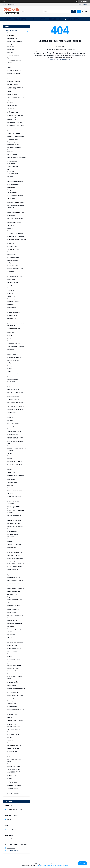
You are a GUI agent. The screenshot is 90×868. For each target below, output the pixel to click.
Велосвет (10, 542)
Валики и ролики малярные (15, 623)
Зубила (10, 754)
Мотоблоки (11, 33)
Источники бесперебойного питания (15, 219)
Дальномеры (11, 198)
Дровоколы (11, 225)
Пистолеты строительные (15, 277)
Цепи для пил (11, 743)
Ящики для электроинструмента (13, 173)
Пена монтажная (12, 651)
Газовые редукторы (13, 610)
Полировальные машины (15, 41)
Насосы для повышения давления (14, 148)
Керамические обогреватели (16, 125)
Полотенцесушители (13, 184)
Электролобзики (12, 105)
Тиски (9, 371)
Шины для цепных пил (14, 767)
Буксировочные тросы (14, 575)
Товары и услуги (20, 19)
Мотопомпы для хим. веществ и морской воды (17, 240)
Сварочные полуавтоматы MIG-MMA (17, 158)
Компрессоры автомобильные (16, 429)
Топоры (10, 446)
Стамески (10, 293)
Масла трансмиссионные (15, 566)
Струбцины (11, 271)
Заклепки (10, 740)
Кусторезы (10, 421)
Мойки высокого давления (15, 76)
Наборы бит (11, 333)
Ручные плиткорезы (13, 735)
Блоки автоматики (13, 231)
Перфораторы (12, 44)
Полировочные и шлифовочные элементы (17, 450)
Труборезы (11, 291)
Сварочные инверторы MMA (16, 97)
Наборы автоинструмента (15, 491)
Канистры (10, 459)
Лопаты (10, 712)
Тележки (10, 453)
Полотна (10, 335)
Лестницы (10, 210)
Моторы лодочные (13, 561)
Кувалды (10, 285)
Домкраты (10, 494)
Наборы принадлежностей (15, 695)
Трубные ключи (12, 288)
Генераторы (11, 49)
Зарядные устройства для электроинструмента (15, 116)
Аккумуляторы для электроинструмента (13, 112)
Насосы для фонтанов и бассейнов (14, 606)
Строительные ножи (13, 302)
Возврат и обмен (55, 19)
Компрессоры (11, 215)
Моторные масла (12, 646)
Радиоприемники (12, 685)
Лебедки (10, 632)
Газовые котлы (12, 612)
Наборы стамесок (13, 355)
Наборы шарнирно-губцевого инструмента (16, 325)
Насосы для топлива (13, 640)
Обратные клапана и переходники (13, 535)
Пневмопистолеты (13, 572)
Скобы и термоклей (13, 748)
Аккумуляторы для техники (15, 415)
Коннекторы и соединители (15, 526)
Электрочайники (12, 791)
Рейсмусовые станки (13, 693)
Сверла (10, 717)
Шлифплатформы (13, 764)
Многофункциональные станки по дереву (16, 689)
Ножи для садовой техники (15, 402)
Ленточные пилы (12, 594)
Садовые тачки (12, 384)
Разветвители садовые (14, 746)
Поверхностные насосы (14, 145)
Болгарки (10, 52)
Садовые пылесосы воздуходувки (13, 380)
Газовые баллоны (13, 467)
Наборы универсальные (14, 263)
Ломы (9, 321)
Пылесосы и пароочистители (16, 499)
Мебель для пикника (13, 423)
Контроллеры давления (14, 128)
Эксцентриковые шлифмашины (12, 163)
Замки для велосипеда (14, 544)
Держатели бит (12, 704)
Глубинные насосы (13, 120)
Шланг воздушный (13, 434)
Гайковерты (11, 152)
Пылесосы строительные (15, 553)
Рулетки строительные (14, 313)
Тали (9, 602)
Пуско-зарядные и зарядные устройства (16, 206)
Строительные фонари (14, 496)
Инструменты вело (13, 529)
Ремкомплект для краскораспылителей (13, 725)
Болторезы (11, 349)
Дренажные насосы (13, 169)
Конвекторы (11, 131)
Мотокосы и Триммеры (14, 82)
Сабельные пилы (12, 155)
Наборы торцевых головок (15, 268)
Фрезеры (10, 100)
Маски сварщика (12, 426)
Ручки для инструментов (15, 461)
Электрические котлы (14, 539)
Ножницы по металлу (14, 274)
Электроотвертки (12, 472)
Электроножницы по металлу (16, 179)
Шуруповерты (11, 58)
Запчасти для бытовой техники (14, 61)
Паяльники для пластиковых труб (16, 476)
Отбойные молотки (13, 79)
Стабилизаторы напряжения (16, 236)
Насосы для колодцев (14, 523)
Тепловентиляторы (13, 166)
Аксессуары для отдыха (15, 464)
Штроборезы (11, 480)
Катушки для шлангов (14, 597)
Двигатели (10, 228)
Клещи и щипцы (12, 255)
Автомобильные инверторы (15, 615)
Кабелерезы (11, 352)
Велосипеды (11, 187)
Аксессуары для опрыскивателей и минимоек (16, 406)
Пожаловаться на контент (44, 866)
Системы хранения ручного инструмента (15, 721)
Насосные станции (13, 84)
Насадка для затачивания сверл (15, 442)
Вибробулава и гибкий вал (15, 674)
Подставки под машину (14, 629)
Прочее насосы (12, 547)
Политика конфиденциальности (60, 866)
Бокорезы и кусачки (13, 257)
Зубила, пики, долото (14, 729)
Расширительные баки (14, 578)
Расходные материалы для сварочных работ (15, 438)
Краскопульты (11, 103)
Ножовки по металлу (13, 360)
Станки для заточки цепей (15, 600)
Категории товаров (11, 30)
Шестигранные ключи (13, 715)
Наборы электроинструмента (16, 558)
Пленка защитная (12, 732)
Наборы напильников (14, 363)
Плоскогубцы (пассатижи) (15, 341)
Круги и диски (11, 701)
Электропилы (11, 92)
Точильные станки (13, 586)
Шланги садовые (12, 246)
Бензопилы (11, 47)
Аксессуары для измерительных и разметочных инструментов (17, 202)
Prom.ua (53, 864)
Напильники (11, 304)
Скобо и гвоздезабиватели (15, 182)
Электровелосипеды (13, 583)
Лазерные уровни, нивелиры (15, 196)
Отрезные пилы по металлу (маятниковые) (15, 88)
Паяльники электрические (15, 785)
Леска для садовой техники (15, 409)
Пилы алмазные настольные (16, 564)
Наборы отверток (12, 260)
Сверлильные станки (13, 390)
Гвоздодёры (11, 377)
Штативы (10, 778)
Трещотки (10, 310)
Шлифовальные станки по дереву (15, 677)
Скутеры (10, 637)
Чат (82, 863)
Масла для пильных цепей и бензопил (16, 511)
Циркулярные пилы (13, 38)
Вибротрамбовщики (13, 794)
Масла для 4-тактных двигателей (14, 507)
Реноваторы (11, 176)
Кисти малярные (12, 621)
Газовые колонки (12, 618)
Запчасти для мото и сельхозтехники (13, 660)
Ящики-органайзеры (13, 266)
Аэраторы (10, 485)
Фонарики (10, 518)
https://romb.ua (11, 848)
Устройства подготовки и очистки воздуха (15, 782)
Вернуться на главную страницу (60, 60)
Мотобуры (10, 387)
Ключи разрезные (12, 706)
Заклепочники (11, 296)
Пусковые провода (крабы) (15, 580)
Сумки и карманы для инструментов (14, 329)
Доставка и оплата (72, 19)
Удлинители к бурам (13, 399)
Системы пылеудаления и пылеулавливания (15, 682)
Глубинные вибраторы (14, 671)
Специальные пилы (13, 282)
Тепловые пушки (12, 193)
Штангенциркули (12, 315)
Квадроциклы (11, 634)
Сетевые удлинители (13, 249)
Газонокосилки (12, 65)
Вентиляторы (11, 698)
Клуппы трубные (12, 751)
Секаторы (10, 418)
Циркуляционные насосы (15, 190)
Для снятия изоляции (13, 344)
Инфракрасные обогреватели (16, 122)
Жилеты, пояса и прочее (14, 515)
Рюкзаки (10, 369)
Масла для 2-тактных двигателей (14, 503)
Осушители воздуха (13, 550)
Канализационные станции (15, 643)
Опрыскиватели (12, 412)
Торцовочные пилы (13, 108)
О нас (33, 19)
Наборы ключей (12, 307)
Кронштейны (11, 626)
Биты (9, 757)
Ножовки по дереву (13, 299)
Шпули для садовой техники (16, 709)
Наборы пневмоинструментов (16, 589)
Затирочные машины (13, 668)
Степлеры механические (14, 357)
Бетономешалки (12, 456)
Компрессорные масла (14, 648)
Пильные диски (12, 775)
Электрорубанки (12, 94)
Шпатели (10, 737)
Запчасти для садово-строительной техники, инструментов (14, 771)
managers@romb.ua (12, 851)
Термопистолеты (12, 482)
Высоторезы (11, 488)
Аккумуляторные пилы (14, 134)
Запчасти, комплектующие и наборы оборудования (15, 665)
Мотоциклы (11, 657)
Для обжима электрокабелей (16, 346)
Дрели (9, 68)
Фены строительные (13, 55)
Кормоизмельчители (13, 654)
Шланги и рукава (12, 532)
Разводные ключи (13, 366)
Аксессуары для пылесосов (15, 555)
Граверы (10, 470)
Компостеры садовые (14, 252)
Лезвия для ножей (13, 374)
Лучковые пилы (12, 318)
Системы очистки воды (14, 521)
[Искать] (74, 11)
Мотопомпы (11, 36)
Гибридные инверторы (14, 591)
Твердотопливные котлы (14, 432)
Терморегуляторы (13, 788)
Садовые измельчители (14, 223)
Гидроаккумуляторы (13, 142)
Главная (8, 19)
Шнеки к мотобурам (13, 397)
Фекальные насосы (13, 139)
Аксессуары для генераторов (16, 234)
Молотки (10, 338)
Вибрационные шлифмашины (16, 136)
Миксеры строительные (14, 73)
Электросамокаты (13, 569)
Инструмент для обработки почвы (15, 760)
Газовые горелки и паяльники (16, 213)
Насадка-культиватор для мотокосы (15, 393)
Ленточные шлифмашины (15, 71)
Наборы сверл (12, 280)
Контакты (42, 19)
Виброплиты (11, 244)
